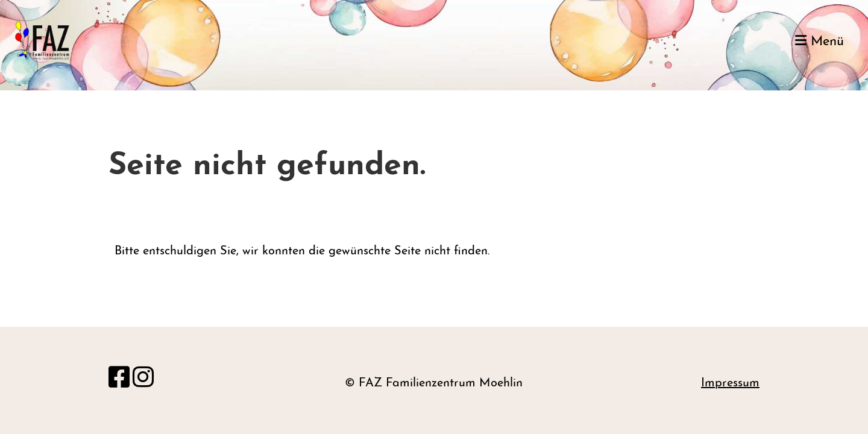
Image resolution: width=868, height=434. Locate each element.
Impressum (730, 383)
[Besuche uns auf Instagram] (143, 380)
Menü (819, 41)
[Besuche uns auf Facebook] (119, 380)
